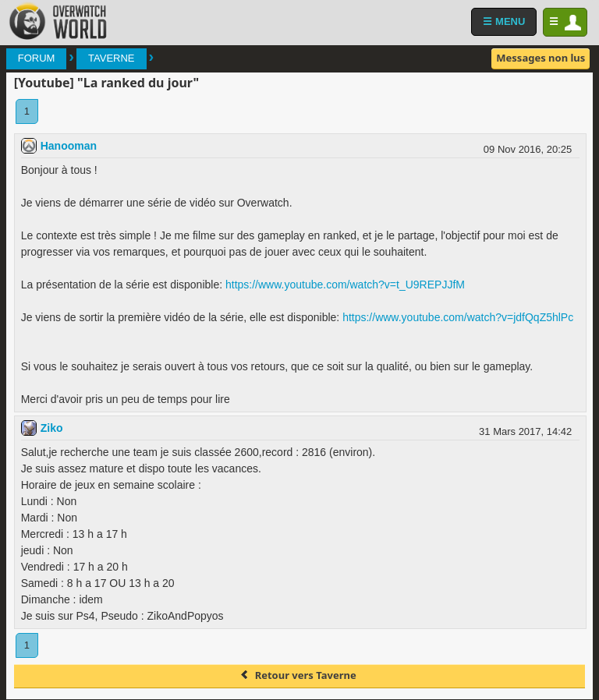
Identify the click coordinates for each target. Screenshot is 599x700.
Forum (37, 58)
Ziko (52, 428)
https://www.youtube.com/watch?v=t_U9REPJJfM (345, 285)
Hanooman (69, 146)
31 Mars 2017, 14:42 (525, 431)
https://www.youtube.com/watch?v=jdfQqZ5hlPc (458, 317)
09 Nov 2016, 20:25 (528, 149)
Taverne (111, 58)
